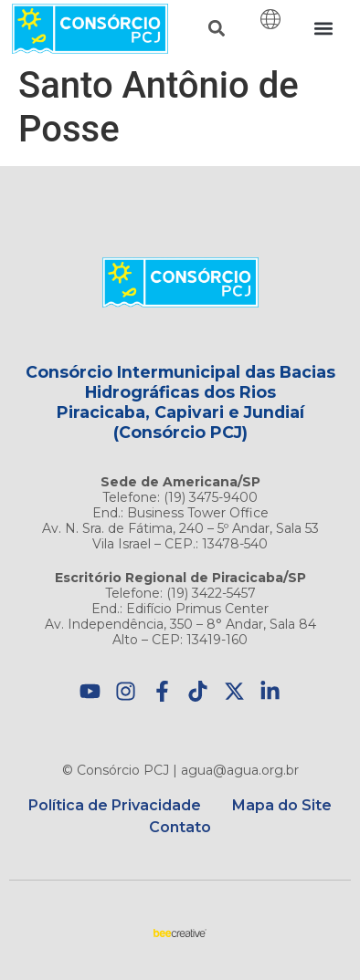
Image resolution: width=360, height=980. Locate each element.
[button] (217, 29)
